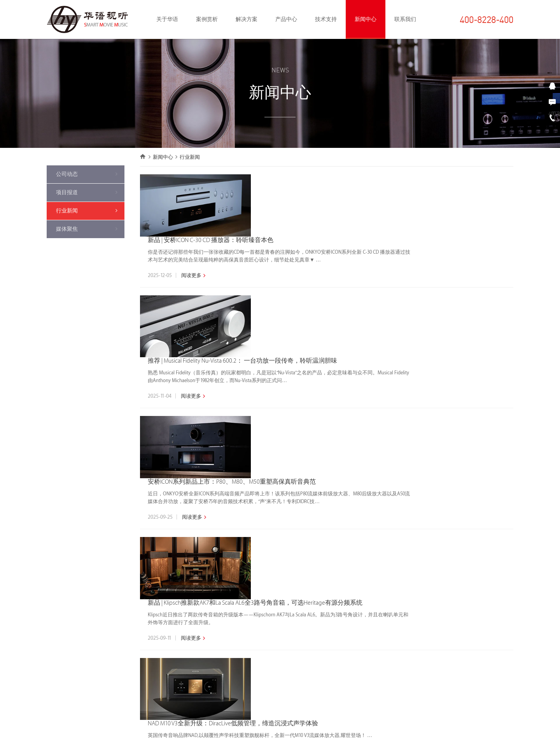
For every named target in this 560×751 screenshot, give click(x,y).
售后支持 (281, 651)
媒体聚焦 (67, 229)
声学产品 (206, 686)
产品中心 (286, 19)
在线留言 (490, 659)
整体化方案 (209, 604)
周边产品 (206, 709)
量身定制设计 (286, 616)
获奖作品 (57, 604)
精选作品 (57, 616)
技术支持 (326, 19)
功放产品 (206, 628)
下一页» (388, 545)
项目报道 (67, 192)
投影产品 (206, 663)
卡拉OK (204, 674)
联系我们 (405, 19)
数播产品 (206, 639)
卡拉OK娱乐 (135, 651)
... (354, 545)
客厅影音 (131, 663)
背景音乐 (131, 674)
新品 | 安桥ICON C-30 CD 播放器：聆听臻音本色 (313, 178)
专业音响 (131, 686)
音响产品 (206, 616)
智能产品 (206, 651)
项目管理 (281, 628)
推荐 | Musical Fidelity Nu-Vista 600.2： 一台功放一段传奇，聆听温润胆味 (347, 251)
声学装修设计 (136, 639)
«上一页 (273, 545)
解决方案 (247, 19)
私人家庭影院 (136, 604)
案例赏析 (207, 19)
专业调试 (281, 639)
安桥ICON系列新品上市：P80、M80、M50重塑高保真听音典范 (334, 323)
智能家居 (131, 628)
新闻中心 (366, 19)
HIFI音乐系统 (135, 616)
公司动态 (67, 174)
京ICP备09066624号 (384, 741)
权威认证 (281, 604)
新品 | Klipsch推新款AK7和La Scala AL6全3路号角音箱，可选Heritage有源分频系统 (358, 396)
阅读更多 (292, 213)
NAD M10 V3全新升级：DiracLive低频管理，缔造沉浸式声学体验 (335, 469)
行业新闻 (67, 211)
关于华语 (167, 19)
